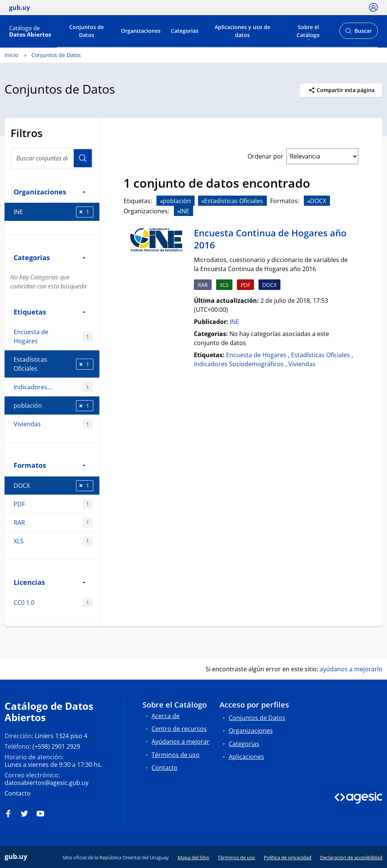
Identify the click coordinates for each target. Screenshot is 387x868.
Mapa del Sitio (193, 857)
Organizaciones (141, 31)
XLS (53, 541)
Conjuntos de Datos (87, 31)
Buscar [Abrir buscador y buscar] (358, 33)
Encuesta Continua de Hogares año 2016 (270, 239)
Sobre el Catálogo (308, 31)
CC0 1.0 (53, 603)
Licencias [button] (50, 582)
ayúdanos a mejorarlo (351, 669)
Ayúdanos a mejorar (180, 742)
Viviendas (53, 424)
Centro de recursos (179, 729)
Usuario (83, 158)
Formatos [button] (50, 465)
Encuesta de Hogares (53, 336)
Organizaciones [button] (50, 192)
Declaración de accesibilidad (351, 857)
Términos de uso (176, 755)
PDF (53, 504)
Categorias (185, 31)
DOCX (53, 486)
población (53, 406)
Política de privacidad (288, 857)
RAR (53, 523)
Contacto (18, 793)
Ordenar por (265, 156)
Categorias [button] (50, 257)
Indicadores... (53, 387)
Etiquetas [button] (50, 312)
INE (53, 212)
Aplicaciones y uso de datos (242, 31)
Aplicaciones (246, 757)
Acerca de (166, 716)
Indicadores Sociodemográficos (239, 364)
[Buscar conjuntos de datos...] (52, 158)
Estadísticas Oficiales (53, 364)
